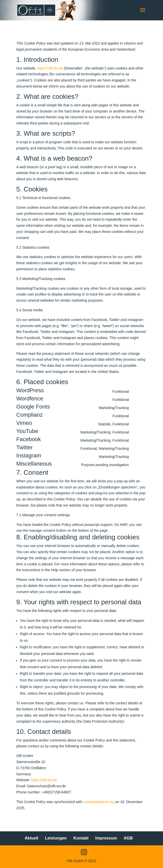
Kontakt (81, 838)
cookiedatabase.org (99, 802)
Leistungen (56, 838)
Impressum (106, 838)
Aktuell (31, 838)
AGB (128, 838)
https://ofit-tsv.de (50, 68)
